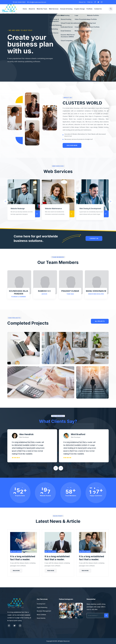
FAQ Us (90, 2)
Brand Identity (41, 618)
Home (25, 9)
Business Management (44, 611)
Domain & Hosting (66, 9)
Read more (16, 571)
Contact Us (98, 9)
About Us (82, 2)
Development (41, 604)
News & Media (41, 615)
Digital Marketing (42, 607)
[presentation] (6, 201)
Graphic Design (79, 9)
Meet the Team (42, 9)
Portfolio (89, 9)
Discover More (72, 145)
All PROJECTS (100, 321)
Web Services (54, 9)
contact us (94, 238)
